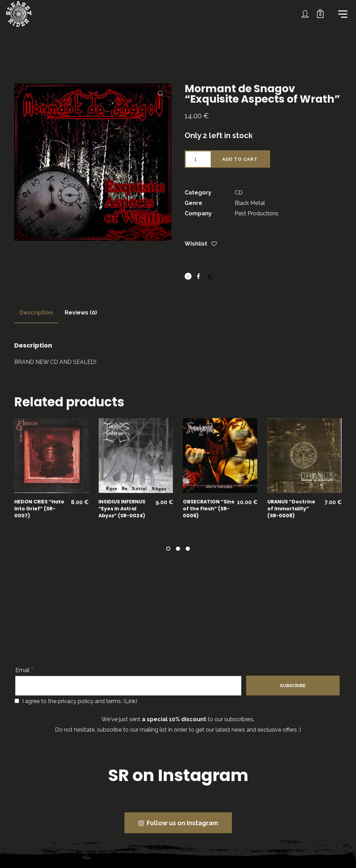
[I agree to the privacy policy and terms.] (17, 701)
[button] (161, 94)
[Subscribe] (293, 686)
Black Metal (250, 203)
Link (130, 701)
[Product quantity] (198, 159)
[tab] (36, 313)
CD (239, 193)
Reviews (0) (81, 313)
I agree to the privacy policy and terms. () (76, 701)
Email (24, 670)
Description (36, 313)
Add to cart (240, 159)
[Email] (128, 686)
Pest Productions (257, 213)
